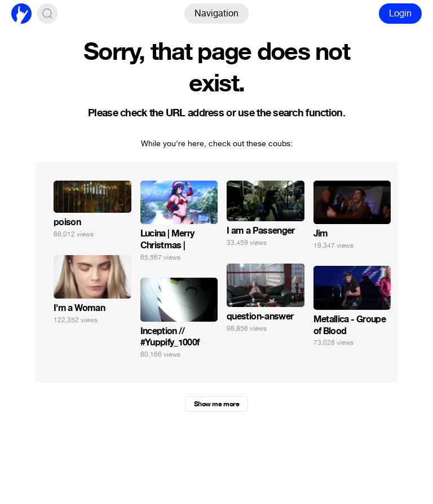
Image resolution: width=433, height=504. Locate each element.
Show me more (216, 404)
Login (400, 13)
